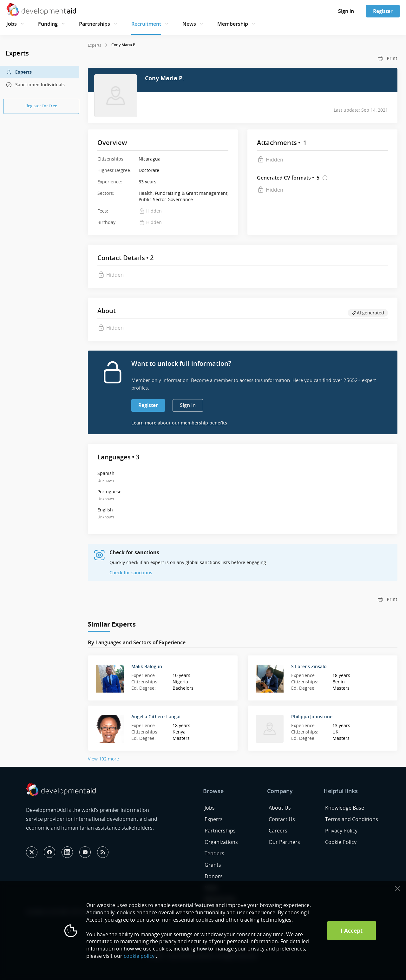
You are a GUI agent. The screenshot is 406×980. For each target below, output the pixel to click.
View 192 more (103, 759)
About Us (280, 808)
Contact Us (282, 819)
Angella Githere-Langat (156, 717)
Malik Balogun (147, 666)
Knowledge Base (345, 808)
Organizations (221, 842)
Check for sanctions (131, 572)
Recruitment (146, 24)
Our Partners (284, 842)
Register (383, 11)
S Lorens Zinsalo (309, 666)
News (189, 24)
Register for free (41, 106)
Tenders (214, 853)
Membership (233, 24)
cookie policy (139, 956)
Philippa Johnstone (312, 717)
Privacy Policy (341, 831)
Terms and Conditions (352, 819)
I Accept (352, 931)
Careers (278, 831)
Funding (48, 24)
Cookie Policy (341, 842)
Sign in (346, 11)
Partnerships (95, 24)
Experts (19, 72)
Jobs (12, 24)
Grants (213, 865)
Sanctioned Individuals (35, 85)
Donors (214, 876)
